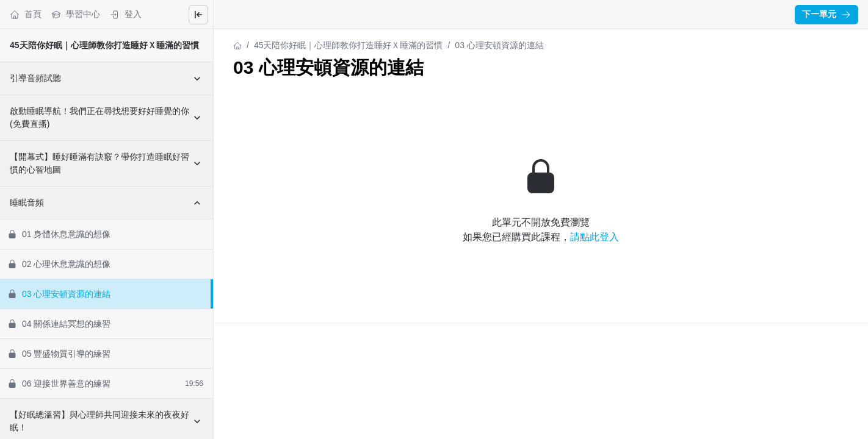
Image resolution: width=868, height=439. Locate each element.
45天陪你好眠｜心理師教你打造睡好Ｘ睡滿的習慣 (104, 45)
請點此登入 (595, 237)
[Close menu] (198, 15)
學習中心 (76, 14)
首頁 (26, 14)
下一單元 (826, 14)
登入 (126, 14)
